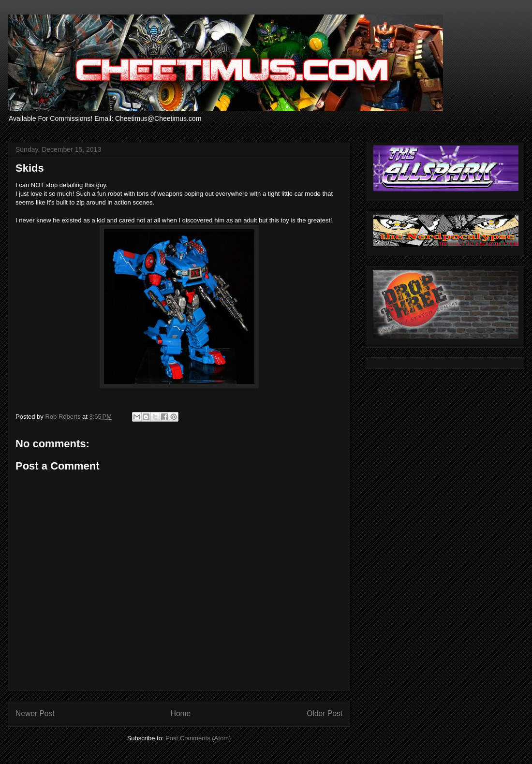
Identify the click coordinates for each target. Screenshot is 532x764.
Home (181, 713)
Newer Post (35, 713)
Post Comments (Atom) (198, 738)
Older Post (325, 713)
